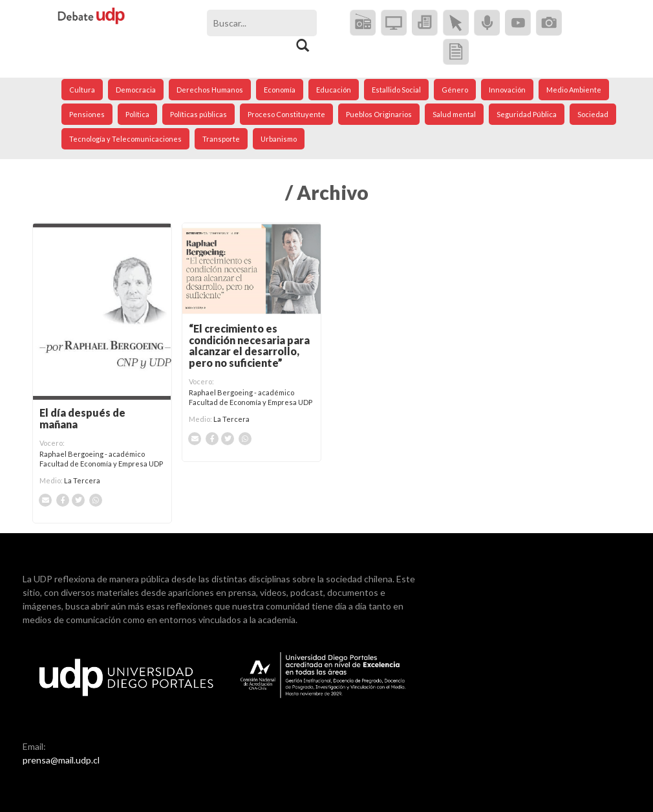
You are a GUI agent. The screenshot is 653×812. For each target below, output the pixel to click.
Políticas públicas (198, 114)
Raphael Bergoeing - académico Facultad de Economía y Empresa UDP (101, 458)
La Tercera (82, 480)
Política (137, 114)
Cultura (82, 90)
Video (518, 23)
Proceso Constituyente (286, 114)
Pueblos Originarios (379, 114)
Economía (280, 90)
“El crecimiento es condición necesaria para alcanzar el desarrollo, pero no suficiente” (249, 346)
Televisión (394, 23)
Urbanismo (279, 139)
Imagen (549, 23)
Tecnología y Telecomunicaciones (125, 139)
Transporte (221, 139)
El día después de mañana (82, 418)
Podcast (487, 23)
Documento (456, 52)
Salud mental (454, 114)
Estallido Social (396, 90)
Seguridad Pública (527, 114)
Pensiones (87, 114)
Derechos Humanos (210, 90)
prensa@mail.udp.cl (61, 760)
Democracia (136, 90)
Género (455, 90)
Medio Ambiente (574, 90)
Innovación (507, 90)
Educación (334, 90)
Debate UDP (91, 23)
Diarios (425, 23)
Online (456, 23)
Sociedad (593, 114)
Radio (363, 23)
